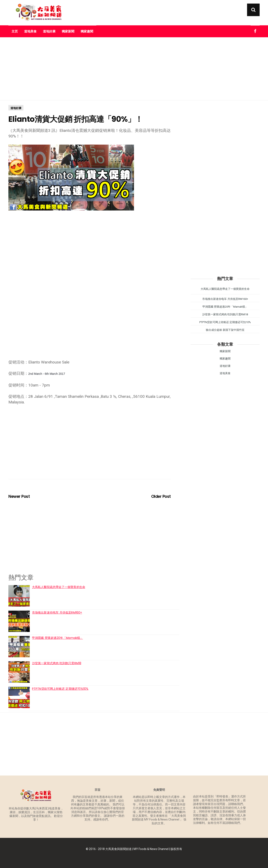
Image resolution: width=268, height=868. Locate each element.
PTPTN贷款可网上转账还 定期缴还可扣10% (60, 689)
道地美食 (30, 31)
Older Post (161, 496)
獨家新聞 (68, 31)
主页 (15, 31)
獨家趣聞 (87, 31)
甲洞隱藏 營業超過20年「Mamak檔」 (57, 638)
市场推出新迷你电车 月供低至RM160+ (57, 612)
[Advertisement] (134, 69)
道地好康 (49, 31)
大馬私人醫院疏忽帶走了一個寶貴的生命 (59, 587)
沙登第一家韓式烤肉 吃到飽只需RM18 (57, 663)
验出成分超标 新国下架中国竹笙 (225, 330)
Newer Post (19, 496)
